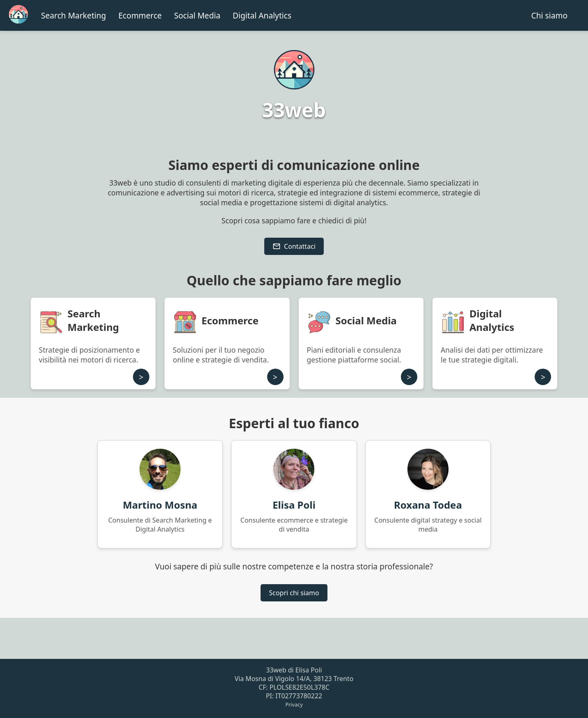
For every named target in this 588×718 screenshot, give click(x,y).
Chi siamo (549, 15)
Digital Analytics (262, 15)
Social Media (197, 15)
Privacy (294, 704)
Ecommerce (140, 15)
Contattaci (294, 246)
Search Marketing (73, 15)
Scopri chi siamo (294, 593)
